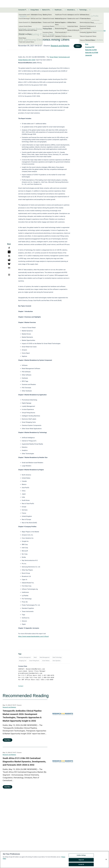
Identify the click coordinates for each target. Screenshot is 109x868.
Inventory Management (25, 657)
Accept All (81, 866)
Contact (21, 686)
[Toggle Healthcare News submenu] (65, 10)
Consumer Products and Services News (23, 10)
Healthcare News (59, 10)
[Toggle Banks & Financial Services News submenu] (53, 10)
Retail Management (45, 657)
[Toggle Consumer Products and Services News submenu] (29, 10)
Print (87, 44)
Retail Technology (57, 657)
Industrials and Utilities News (71, 10)
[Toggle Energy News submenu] (41, 10)
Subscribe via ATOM (92, 53)
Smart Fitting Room (34, 661)
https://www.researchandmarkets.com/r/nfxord (33, 636)
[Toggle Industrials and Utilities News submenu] (78, 10)
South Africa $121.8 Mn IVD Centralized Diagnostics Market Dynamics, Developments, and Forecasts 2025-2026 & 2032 (24, 762)
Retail (35, 657)
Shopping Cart (23, 661)
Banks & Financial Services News (47, 10)
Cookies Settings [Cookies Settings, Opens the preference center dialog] (81, 856)
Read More (7, 740)
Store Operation (57, 661)
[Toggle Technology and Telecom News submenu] (90, 10)
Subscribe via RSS (91, 50)
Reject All (81, 861)
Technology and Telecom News (84, 10)
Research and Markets (60, 46)
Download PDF (90, 47)
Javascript (88, 55)
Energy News (35, 10)
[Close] (106, 861)
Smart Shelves (46, 661)
